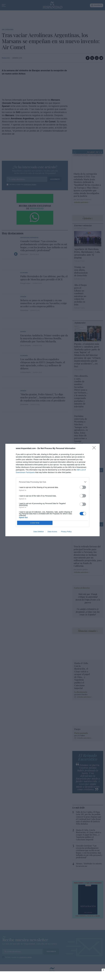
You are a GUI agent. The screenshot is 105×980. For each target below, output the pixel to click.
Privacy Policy (66, 532)
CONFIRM (35, 523)
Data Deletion (39, 532)
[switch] (83, 487)
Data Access (52, 532)
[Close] (95, 449)
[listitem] (52, 482)
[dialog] (52, 490)
